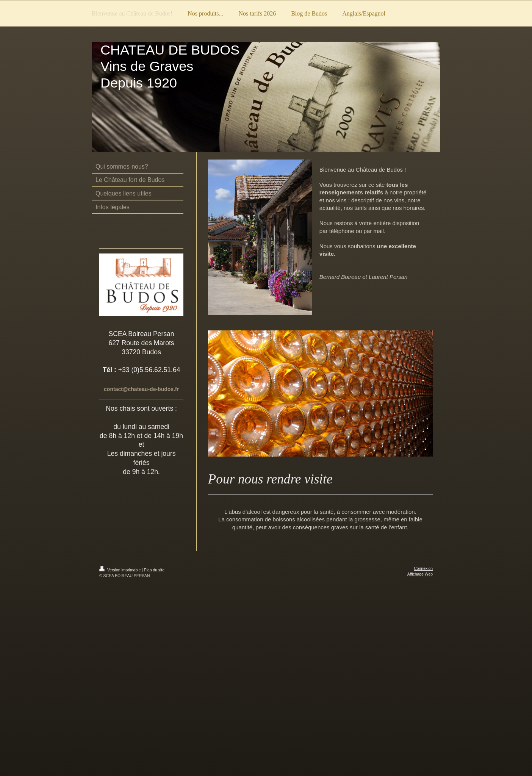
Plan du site (154, 570)
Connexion (423, 569)
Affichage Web (420, 574)
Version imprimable (120, 570)
